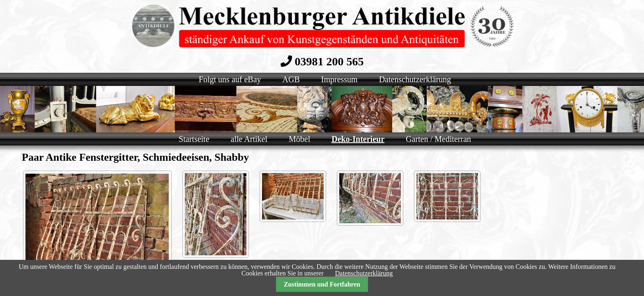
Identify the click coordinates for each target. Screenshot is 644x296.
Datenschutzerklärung (364, 273)
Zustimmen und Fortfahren (322, 284)
